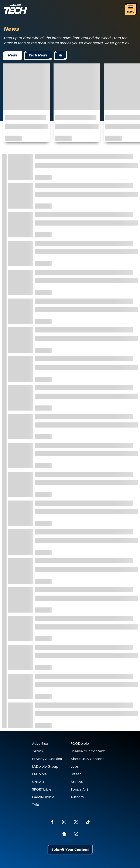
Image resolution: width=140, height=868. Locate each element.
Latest (76, 774)
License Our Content (88, 751)
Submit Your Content (70, 850)
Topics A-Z (80, 789)
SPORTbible (42, 789)
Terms (37, 751)
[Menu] (131, 9)
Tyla (36, 805)
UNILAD (38, 782)
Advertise (40, 744)
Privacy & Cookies (47, 759)
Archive (77, 782)
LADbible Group (45, 766)
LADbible (39, 774)
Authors (77, 797)
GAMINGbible (43, 797)
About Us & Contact (87, 759)
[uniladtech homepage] (16, 9)
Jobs (75, 766)
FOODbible (80, 744)
